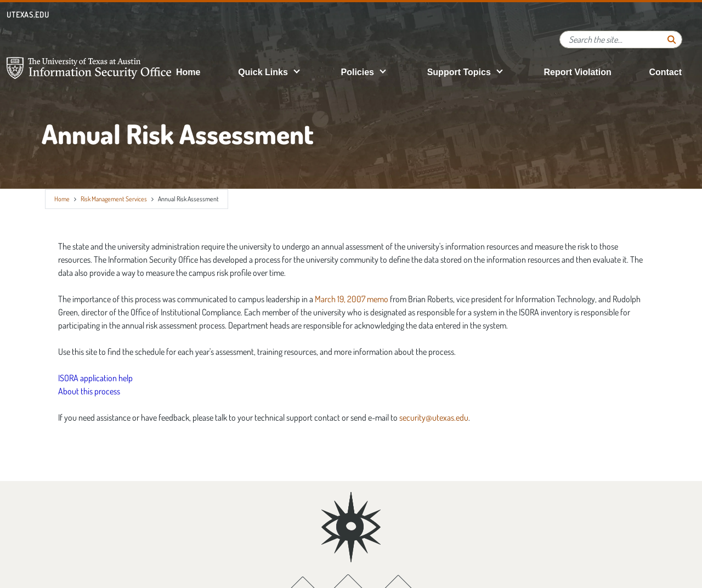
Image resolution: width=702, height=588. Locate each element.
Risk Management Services (114, 199)
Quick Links (263, 72)
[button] (297, 71)
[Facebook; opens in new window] (301, 552)
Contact (665, 72)
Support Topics (459, 72)
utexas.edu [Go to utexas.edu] (28, 15)
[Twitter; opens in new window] (349, 552)
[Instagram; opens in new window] (398, 552)
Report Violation (577, 72)
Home (188, 72)
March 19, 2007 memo (352, 299)
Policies (358, 72)
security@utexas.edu (434, 417)
